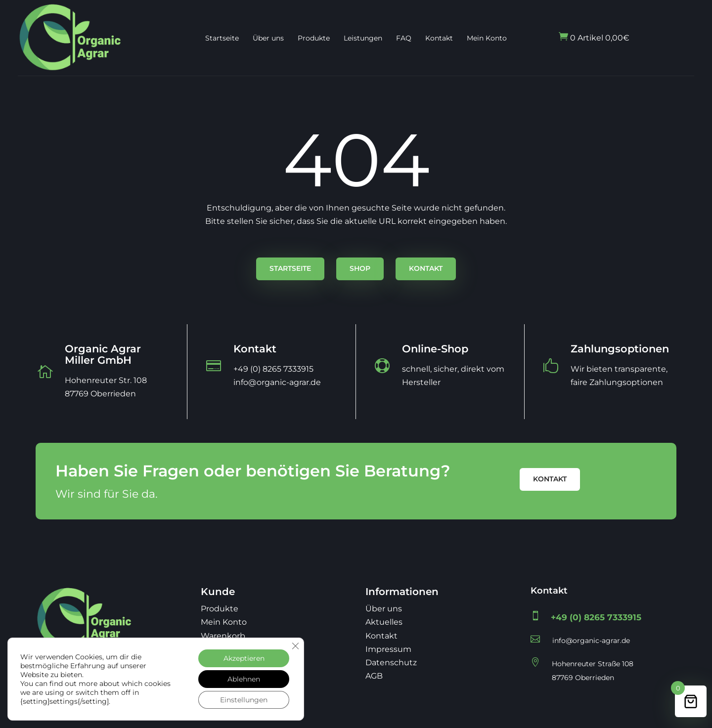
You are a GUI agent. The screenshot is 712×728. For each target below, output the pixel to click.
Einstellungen (244, 700)
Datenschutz (391, 663)
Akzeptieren (244, 658)
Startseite (222, 38)
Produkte (314, 38)
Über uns (268, 38)
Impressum (388, 649)
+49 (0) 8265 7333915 (596, 617)
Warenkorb (223, 636)
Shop (360, 268)
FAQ (404, 38)
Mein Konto (487, 38)
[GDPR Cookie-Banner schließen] (295, 646)
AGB (374, 676)
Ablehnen (244, 679)
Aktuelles (384, 622)
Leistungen (363, 38)
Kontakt (439, 38)
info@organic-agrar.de (591, 641)
